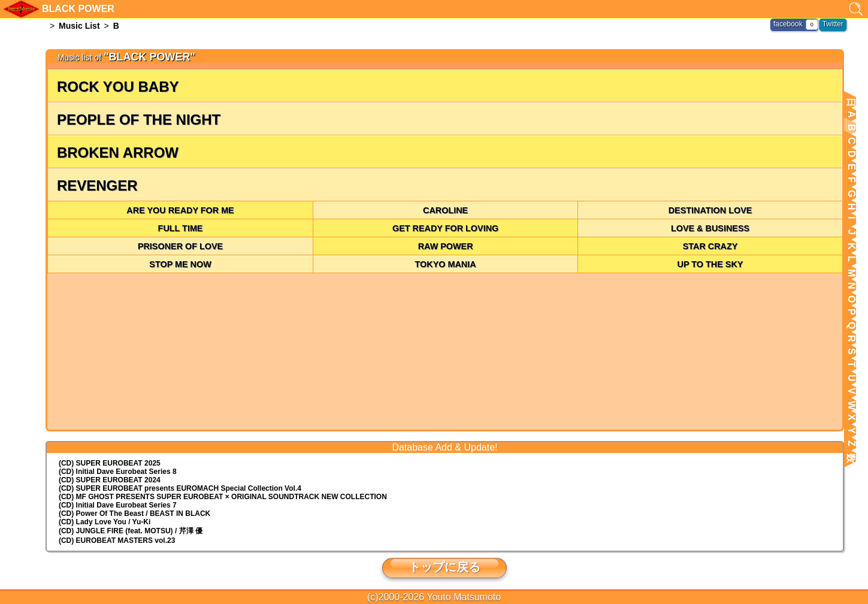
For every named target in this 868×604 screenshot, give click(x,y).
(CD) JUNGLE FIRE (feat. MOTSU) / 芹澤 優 (131, 531)
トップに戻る (444, 567)
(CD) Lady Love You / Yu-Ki (105, 522)
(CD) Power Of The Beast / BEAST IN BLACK (134, 514)
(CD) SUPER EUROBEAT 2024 (110, 480)
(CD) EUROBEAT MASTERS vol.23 (117, 540)
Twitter (833, 24)
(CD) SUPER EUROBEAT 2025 (110, 463)
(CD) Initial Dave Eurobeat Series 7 (118, 505)
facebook (788, 24)
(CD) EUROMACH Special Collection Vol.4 (180, 488)
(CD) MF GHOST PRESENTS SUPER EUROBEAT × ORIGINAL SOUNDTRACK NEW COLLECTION (223, 497)
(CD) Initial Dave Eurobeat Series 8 (118, 472)
